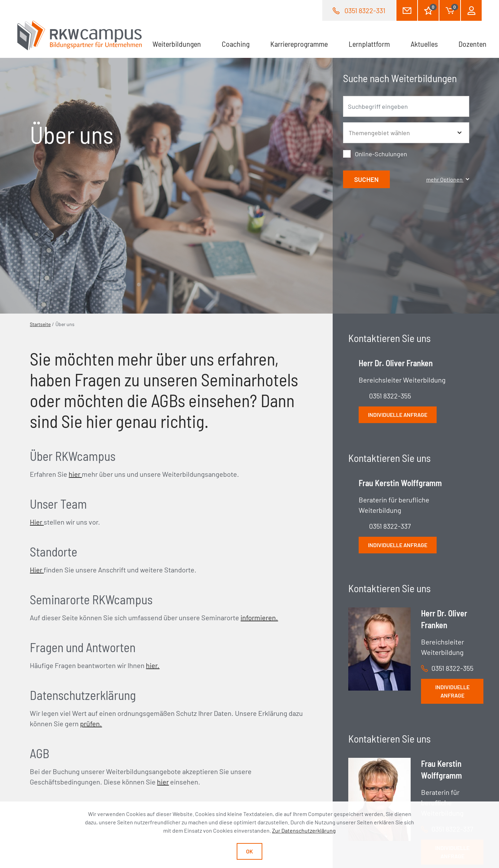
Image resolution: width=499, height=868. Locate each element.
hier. (153, 665)
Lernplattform (369, 44)
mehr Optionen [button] (448, 179)
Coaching (236, 44)
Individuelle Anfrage (452, 441)
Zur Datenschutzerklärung (304, 830)
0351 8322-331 (365, 10)
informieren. (259, 617)
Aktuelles (424, 44)
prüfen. (91, 724)
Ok (249, 851)
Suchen (366, 179)
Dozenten (472, 44)
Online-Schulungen (381, 154)
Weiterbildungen (177, 44)
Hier (37, 522)
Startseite (40, 324)
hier (75, 474)
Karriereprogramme (299, 44)
